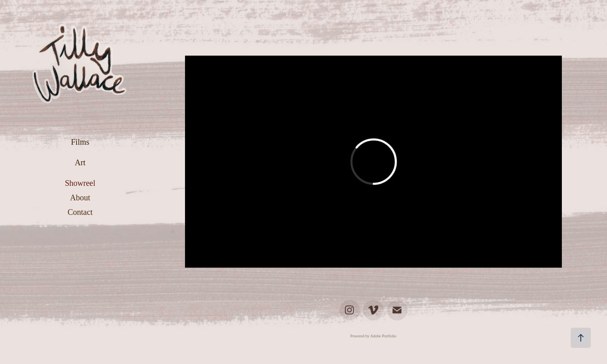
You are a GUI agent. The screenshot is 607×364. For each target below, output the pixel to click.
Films (80, 142)
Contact (80, 212)
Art (80, 162)
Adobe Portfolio (384, 336)
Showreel (80, 183)
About (80, 198)
